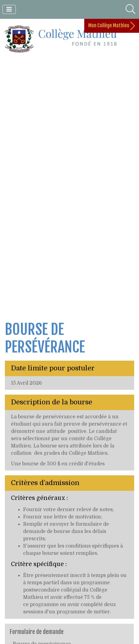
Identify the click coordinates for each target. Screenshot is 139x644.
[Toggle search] (130, 9)
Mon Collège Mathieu (112, 26)
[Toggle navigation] (9, 9)
